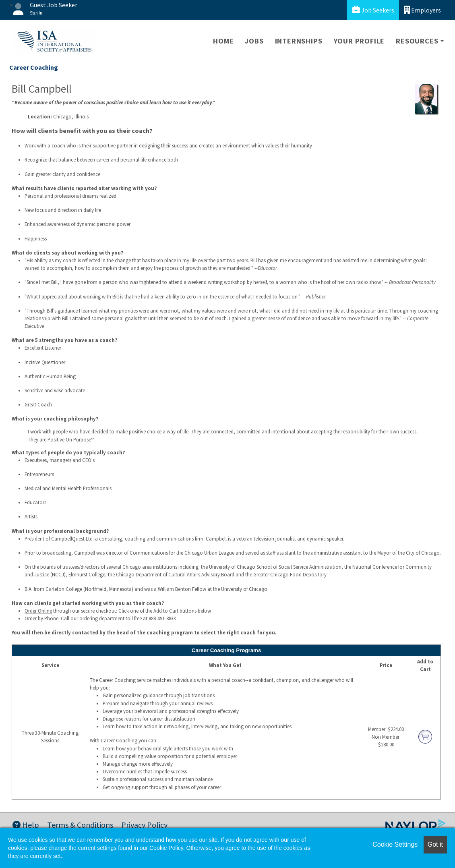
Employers (422, 10)
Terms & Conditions (80, 825)
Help (26, 825)
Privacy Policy (144, 825)
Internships (299, 41)
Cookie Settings (395, 844)
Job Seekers (373, 10)
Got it (435, 844)
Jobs (254, 41)
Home (223, 41)
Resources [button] (417, 41)
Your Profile (359, 41)
